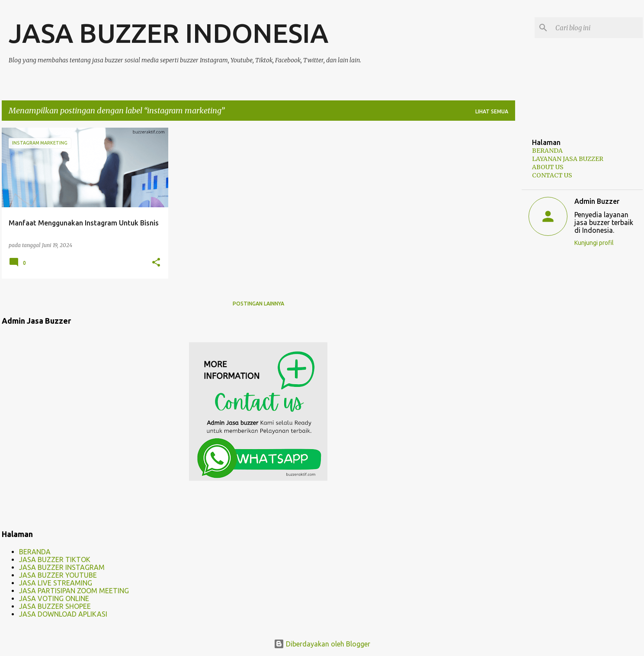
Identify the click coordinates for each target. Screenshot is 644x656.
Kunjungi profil (594, 243)
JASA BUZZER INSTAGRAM (62, 567)
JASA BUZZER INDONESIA (168, 33)
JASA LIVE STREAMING (56, 583)
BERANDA (35, 552)
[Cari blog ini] (597, 28)
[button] (156, 263)
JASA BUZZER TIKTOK (55, 560)
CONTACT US (552, 175)
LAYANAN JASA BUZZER (568, 159)
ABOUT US (548, 167)
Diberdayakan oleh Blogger (322, 644)
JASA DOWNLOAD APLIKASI (63, 614)
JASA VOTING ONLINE (54, 598)
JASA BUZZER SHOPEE (55, 606)
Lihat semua (492, 111)
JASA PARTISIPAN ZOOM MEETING (74, 591)
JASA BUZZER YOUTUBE (58, 575)
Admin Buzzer (597, 201)
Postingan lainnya (258, 304)
